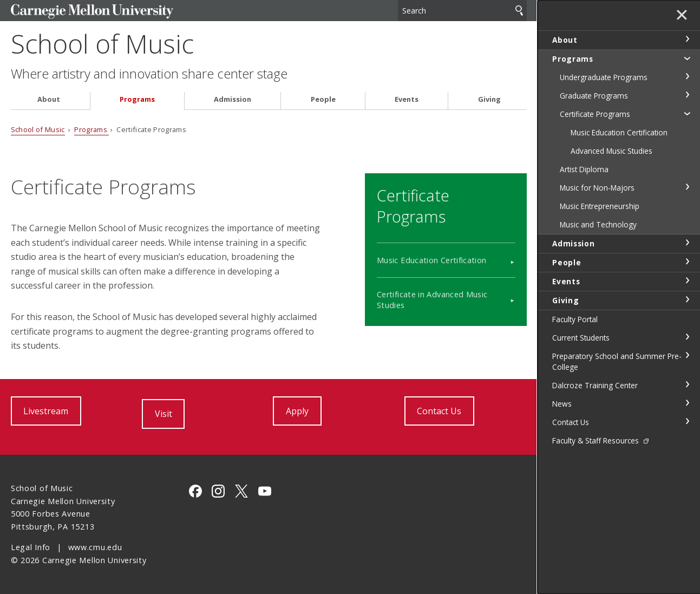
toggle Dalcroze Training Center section (687, 384)
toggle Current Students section (687, 337)
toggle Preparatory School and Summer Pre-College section (687, 355)
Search (519, 11)
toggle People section (687, 262)
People (323, 99)
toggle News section (687, 403)
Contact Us (439, 411)
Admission (233, 99)
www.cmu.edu (95, 547)
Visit (163, 414)
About (49, 99)
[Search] (462, 11)
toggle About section (687, 39)
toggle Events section (687, 280)
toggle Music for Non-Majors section (687, 187)
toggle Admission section (687, 243)
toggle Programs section (687, 58)
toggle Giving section (687, 299)
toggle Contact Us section (687, 421)
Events (407, 99)
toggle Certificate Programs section (687, 113)
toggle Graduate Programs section (687, 95)
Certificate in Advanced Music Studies (432, 299)
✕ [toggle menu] (682, 16)
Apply (297, 411)
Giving (489, 99)
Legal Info (31, 547)
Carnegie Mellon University (92, 12)
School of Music (102, 44)
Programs (137, 99)
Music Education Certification (431, 260)
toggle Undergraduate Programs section (687, 76)
